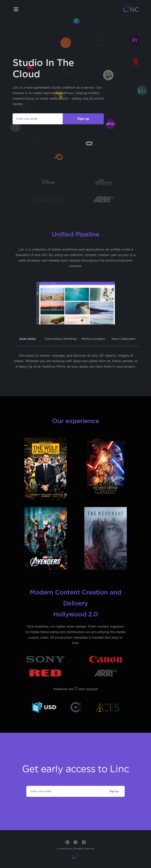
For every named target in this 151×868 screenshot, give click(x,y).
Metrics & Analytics (93, 339)
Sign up (83, 119)
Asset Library (28, 339)
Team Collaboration (123, 339)
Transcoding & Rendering (60, 339)
